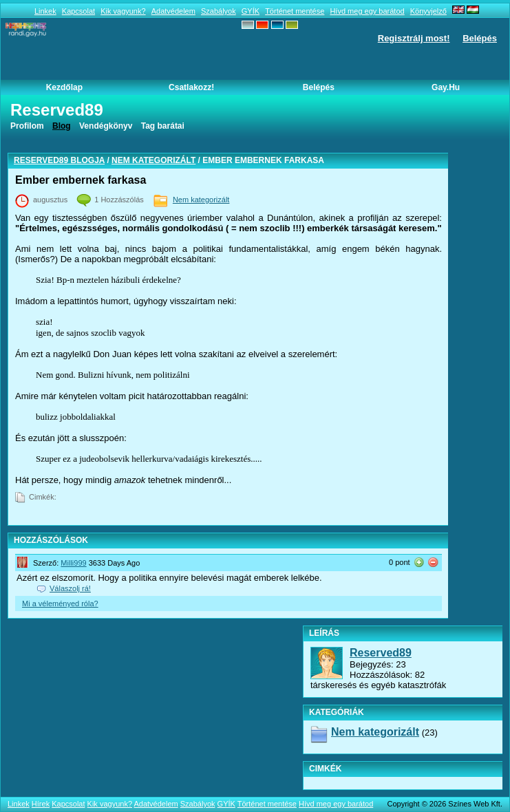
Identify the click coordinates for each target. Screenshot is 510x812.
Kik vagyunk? (123, 11)
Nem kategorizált (153, 160)
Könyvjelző (428, 11)
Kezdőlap (64, 87)
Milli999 (73, 563)
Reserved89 (381, 653)
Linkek (45, 11)
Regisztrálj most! (414, 38)
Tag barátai (163, 126)
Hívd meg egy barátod (367, 11)
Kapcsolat (78, 11)
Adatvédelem (173, 11)
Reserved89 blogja (59, 160)
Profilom (27, 126)
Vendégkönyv (106, 126)
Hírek (41, 804)
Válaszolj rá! (70, 588)
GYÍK (251, 11)
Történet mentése (295, 11)
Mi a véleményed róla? (60, 603)
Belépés (480, 38)
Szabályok (219, 11)
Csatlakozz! (191, 87)
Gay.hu (446, 87)
